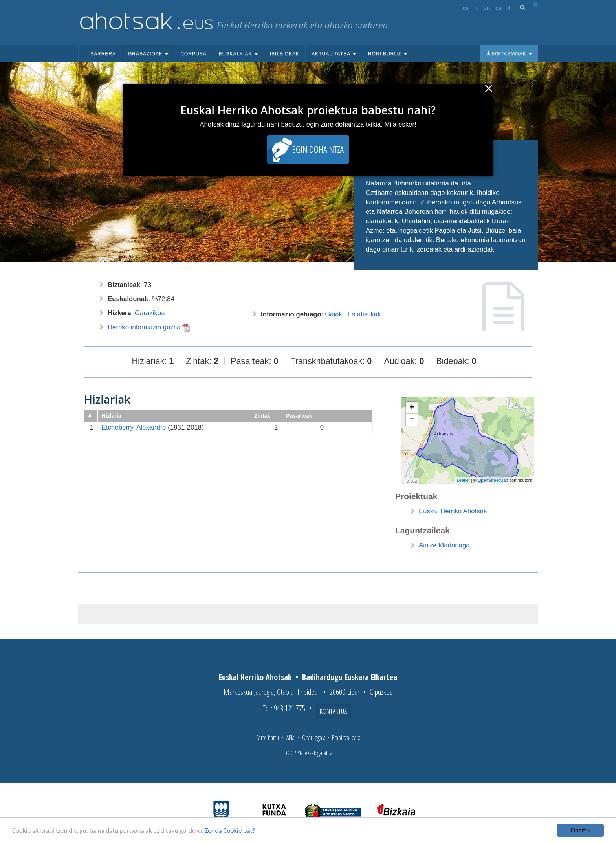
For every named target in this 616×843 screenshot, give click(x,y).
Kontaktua (333, 711)
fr (476, 8)
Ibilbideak (285, 54)
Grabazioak (148, 54)
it (509, 8)
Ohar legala (314, 738)
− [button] (412, 420)
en (487, 8)
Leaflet (463, 480)
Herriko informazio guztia (149, 327)
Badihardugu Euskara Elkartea (350, 677)
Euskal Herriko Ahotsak (453, 511)
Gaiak (334, 314)
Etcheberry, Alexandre (135, 427)
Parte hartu (268, 738)
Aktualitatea (334, 54)
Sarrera (103, 54)
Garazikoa (150, 313)
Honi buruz (388, 54)
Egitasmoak (509, 54)
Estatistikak (364, 314)
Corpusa (193, 54)
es (466, 8)
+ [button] (412, 408)
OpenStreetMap (493, 480)
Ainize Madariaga (444, 545)
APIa (291, 738)
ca (499, 8)
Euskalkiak (238, 54)
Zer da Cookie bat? (230, 831)
